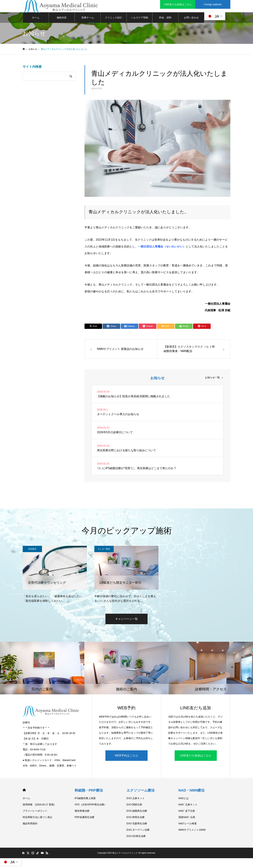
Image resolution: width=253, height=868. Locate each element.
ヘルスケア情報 (140, 19)
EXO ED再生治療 (136, 838)
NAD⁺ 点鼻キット (188, 806)
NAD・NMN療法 (192, 792)
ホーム (36, 19)
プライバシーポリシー (35, 813)
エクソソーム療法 (141, 792)
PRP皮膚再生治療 (85, 819)
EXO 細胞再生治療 (137, 813)
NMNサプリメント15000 (192, 832)
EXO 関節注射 (134, 806)
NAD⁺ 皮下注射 (187, 813)
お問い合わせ (191, 19)
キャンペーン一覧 (126, 621)
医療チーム (88, 19)
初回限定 (32, 551)
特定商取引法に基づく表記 (37, 819)
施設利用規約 (30, 825)
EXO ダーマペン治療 (138, 832)
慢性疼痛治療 (82, 813)
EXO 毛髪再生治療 (137, 825)
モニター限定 (104, 551)
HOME (24, 792)
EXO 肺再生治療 (136, 819)
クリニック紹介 (113, 19)
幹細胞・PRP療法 (89, 792)
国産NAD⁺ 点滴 (187, 819)
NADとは (184, 800)
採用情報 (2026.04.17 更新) (39, 806)
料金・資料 (165, 19)
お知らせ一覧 (212, 379)
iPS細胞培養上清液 (85, 800)
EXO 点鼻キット (136, 800)
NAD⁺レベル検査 (188, 825)
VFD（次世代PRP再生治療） (91, 806)
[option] (55, 576)
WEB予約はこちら (126, 757)
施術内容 (62, 19)
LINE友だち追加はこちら (196, 757)
